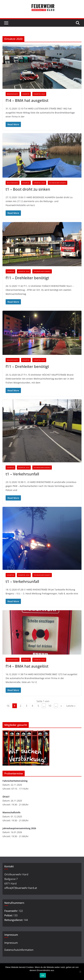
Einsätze (26, 94)
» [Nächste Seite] (61, 706)
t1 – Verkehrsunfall (22, 474)
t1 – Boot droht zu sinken (28, 189)
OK (43, 975)
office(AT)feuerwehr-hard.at (21, 888)
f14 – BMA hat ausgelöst (27, 100)
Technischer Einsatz (58, 183)
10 (50, 706)
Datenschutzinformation (19, 950)
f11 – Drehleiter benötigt (27, 278)
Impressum (11, 943)
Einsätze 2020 (39, 94)
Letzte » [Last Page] (71, 706)
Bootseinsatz (13, 183)
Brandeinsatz (13, 94)
